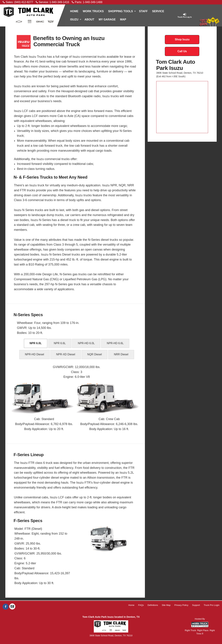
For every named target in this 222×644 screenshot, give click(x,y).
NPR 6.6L (60, 343)
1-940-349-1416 (59, 2)
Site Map (166, 605)
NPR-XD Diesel (66, 354)
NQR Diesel (94, 354)
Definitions (153, 605)
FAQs (141, 605)
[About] (89, 20)
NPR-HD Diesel (35, 354)
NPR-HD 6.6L (115, 343)
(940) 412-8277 (23, 2)
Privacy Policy (181, 605)
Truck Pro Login (212, 605)
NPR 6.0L (36, 343)
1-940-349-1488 (93, 2)
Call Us (182, 51)
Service (158, 11)
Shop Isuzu (182, 39)
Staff (143, 11)
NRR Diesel (121, 354)
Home (74, 11)
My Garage (107, 19)
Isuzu (76, 19)
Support (196, 605)
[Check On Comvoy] (12, 607)
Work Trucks (93, 11)
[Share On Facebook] (6, 607)
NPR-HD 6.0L (86, 343)
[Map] (123, 20)
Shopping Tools (122, 11)
